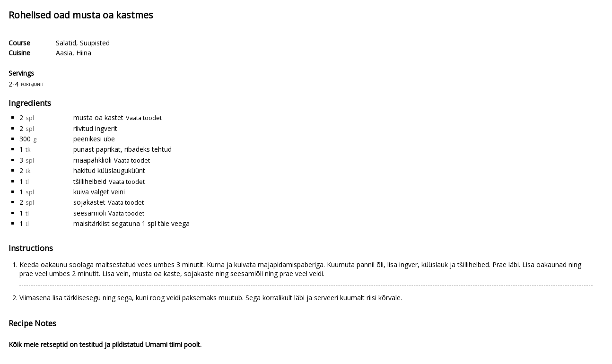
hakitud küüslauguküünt (109, 170)
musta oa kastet (98, 117)
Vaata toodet (144, 118)
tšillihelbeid (90, 181)
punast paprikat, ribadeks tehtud (122, 149)
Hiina (84, 53)
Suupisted (95, 43)
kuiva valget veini (99, 192)
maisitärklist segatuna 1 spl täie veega (131, 223)
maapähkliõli (92, 160)
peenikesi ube (94, 139)
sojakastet (89, 202)
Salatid (66, 43)
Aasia (64, 53)
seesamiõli (90, 213)
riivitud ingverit (95, 128)
